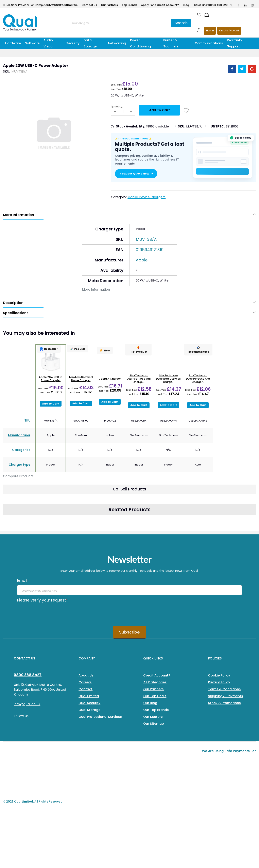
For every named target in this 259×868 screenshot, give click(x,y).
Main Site (55, 5)
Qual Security (89, 703)
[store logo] (20, 23)
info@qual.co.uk (27, 704)
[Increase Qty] (131, 112)
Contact (85, 689)
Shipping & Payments (226, 696)
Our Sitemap (154, 724)
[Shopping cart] (208, 15)
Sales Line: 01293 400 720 (211, 5)
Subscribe (129, 632)
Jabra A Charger (110, 379)
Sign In (210, 31)
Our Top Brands (156, 710)
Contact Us (89, 5)
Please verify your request (42, 600)
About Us (71, 5)
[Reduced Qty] (115, 112)
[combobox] (119, 23)
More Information (19, 215)
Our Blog (150, 703)
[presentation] (48, 613)
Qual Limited (89, 696)
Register (229, 31)
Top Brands (129, 5)
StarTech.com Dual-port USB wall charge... (139, 379)
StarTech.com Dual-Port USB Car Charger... (198, 379)
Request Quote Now (136, 174)
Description (13, 303)
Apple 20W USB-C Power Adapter (51, 379)
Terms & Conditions (224, 689)
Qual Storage (89, 710)
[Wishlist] (199, 15)
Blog (186, 5)
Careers (85, 682)
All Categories (155, 682)
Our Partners (109, 5)
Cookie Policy (219, 675)
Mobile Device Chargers (146, 197)
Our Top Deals (155, 696)
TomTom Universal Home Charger (81, 379)
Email (23, 581)
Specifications (16, 313)
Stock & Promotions (224, 703)
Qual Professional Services (100, 717)
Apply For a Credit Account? (160, 5)
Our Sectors (153, 717)
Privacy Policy (219, 682)
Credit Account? (157, 675)
